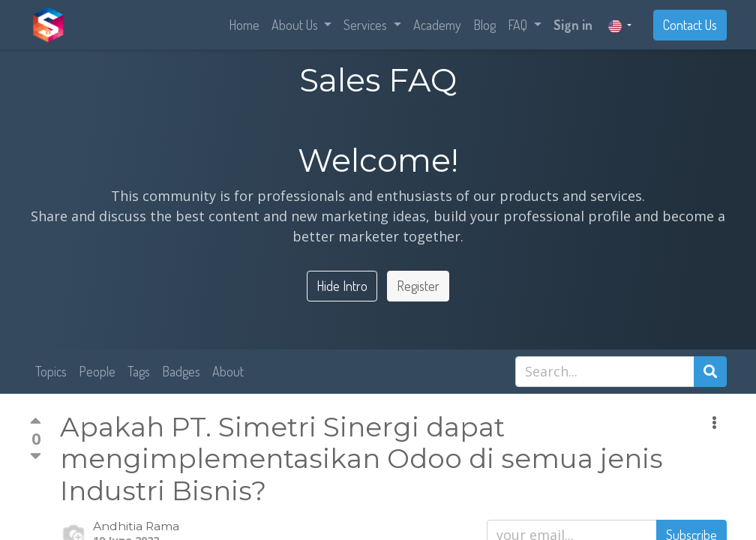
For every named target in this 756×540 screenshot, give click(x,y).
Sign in (573, 25)
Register (418, 286)
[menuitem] (244, 25)
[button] (714, 423)
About (228, 371)
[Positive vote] (36, 423)
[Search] (710, 372)
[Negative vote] (36, 456)
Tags (139, 371)
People (97, 371)
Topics (51, 371)
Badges (181, 371)
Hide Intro (342, 286)
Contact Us (690, 25)
